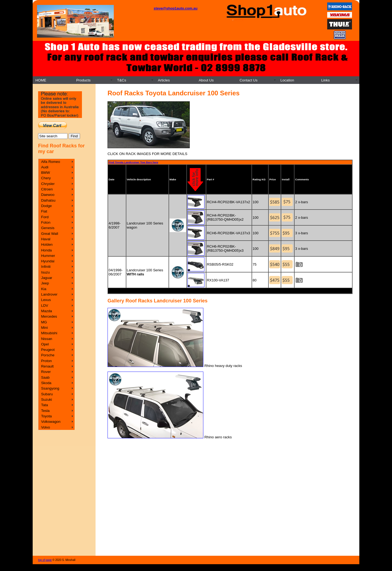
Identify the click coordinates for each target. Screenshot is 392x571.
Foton (46, 222)
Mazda (47, 311)
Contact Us (249, 80)
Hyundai (48, 261)
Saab (45, 377)
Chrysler (48, 184)
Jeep (45, 283)
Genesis (48, 228)
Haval (46, 239)
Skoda (46, 383)
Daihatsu (48, 200)
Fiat (44, 211)
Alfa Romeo (51, 162)
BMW (46, 173)
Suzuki (47, 400)
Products (83, 80)
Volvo (46, 427)
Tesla (45, 411)
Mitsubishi (49, 333)
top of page (45, 560)
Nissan (47, 339)
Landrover (49, 294)
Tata (45, 405)
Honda (46, 250)
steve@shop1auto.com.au (176, 8)
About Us (206, 80)
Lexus (46, 300)
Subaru (47, 394)
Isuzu (45, 272)
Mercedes (49, 316)
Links (325, 80)
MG (44, 322)
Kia (44, 289)
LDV (45, 306)
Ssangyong (50, 388)
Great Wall (50, 234)
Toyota (46, 416)
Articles (164, 80)
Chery (46, 178)
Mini (44, 328)
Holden (47, 245)
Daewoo (48, 195)
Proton (46, 361)
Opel (45, 344)
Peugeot (48, 350)
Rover (46, 372)
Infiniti (46, 267)
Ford (45, 217)
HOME (41, 80)
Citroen (47, 189)
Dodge (46, 206)
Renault (47, 366)
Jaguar (47, 278)
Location (287, 80)
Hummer (48, 256)
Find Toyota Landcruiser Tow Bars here (133, 162)
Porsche (48, 355)
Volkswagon (51, 422)
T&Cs (122, 80)
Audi (45, 167)
